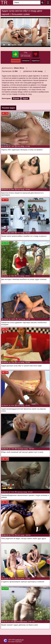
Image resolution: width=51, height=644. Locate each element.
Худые (25, 98)
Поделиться (36, 61)
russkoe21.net (19, 640)
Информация (16, 61)
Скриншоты (26, 61)
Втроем (16, 98)
